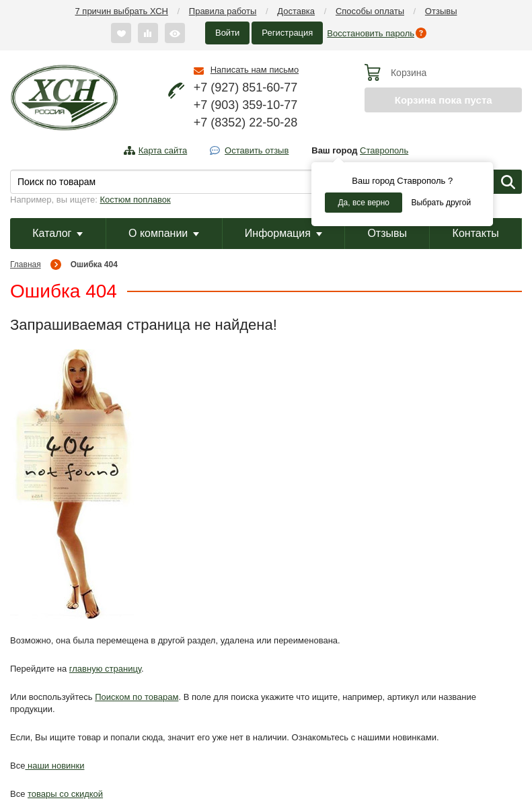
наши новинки (54, 766)
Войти (227, 33)
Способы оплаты (370, 11)
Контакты (476, 233)
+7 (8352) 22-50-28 (246, 122)
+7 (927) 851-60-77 (246, 87)
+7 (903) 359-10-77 (246, 105)
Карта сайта (163, 150)
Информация (283, 233)
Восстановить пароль (371, 33)
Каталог (58, 233)
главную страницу (105, 669)
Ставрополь (384, 150)
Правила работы (223, 11)
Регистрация (287, 33)
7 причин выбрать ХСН (122, 11)
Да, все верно (364, 203)
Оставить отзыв (257, 150)
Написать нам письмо (255, 70)
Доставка (296, 11)
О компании (164, 233)
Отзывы (441, 11)
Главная (26, 265)
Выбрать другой (441, 203)
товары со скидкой (65, 794)
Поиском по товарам (137, 697)
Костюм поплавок (136, 200)
